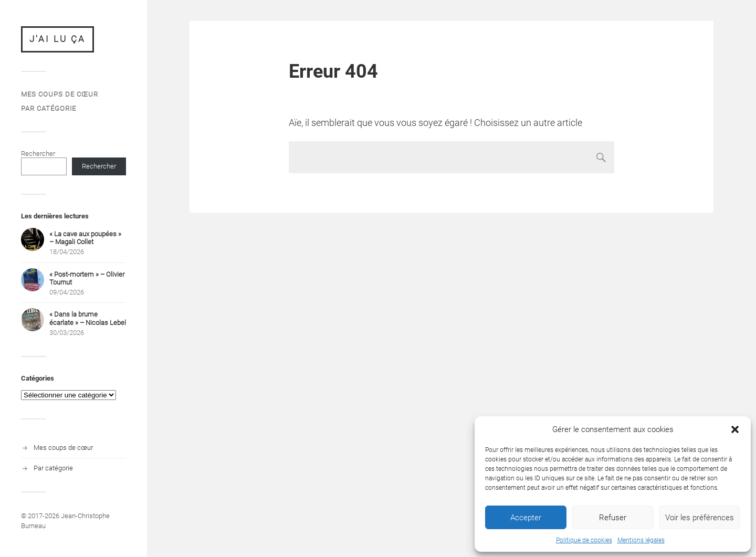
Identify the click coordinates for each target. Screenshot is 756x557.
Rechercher (38, 154)
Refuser (613, 518)
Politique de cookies (584, 540)
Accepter (526, 518)
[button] (735, 429)
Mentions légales (641, 540)
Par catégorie (49, 108)
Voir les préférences (700, 518)
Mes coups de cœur (60, 94)
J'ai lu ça (57, 39)
